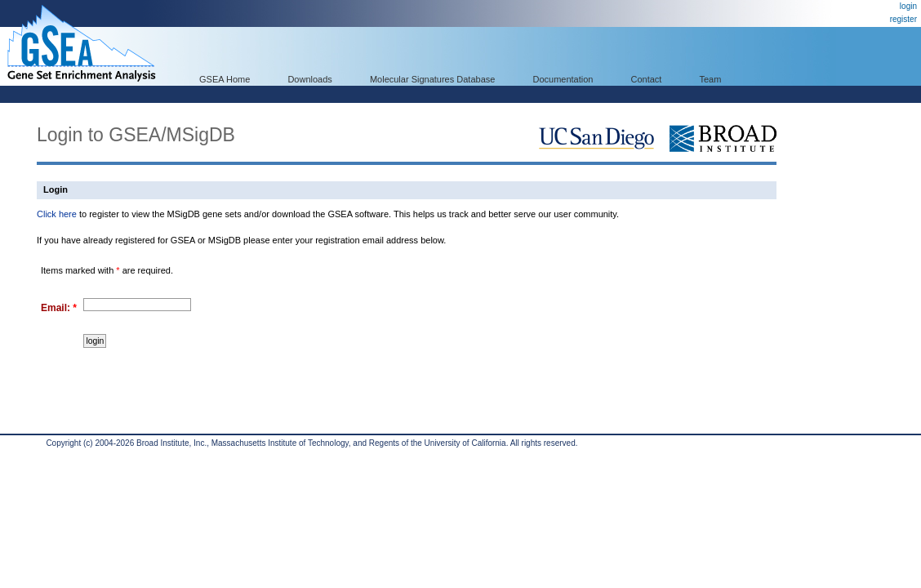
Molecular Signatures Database (432, 79)
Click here (57, 214)
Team (711, 79)
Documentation (563, 79)
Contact (647, 79)
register (903, 19)
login (908, 6)
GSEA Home (225, 79)
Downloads (309, 79)
